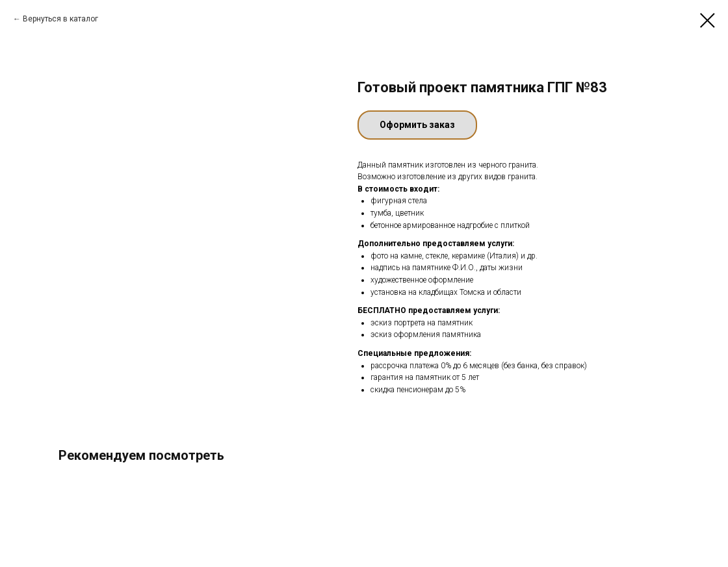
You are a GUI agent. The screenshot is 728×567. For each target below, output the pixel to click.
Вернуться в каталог (60, 19)
